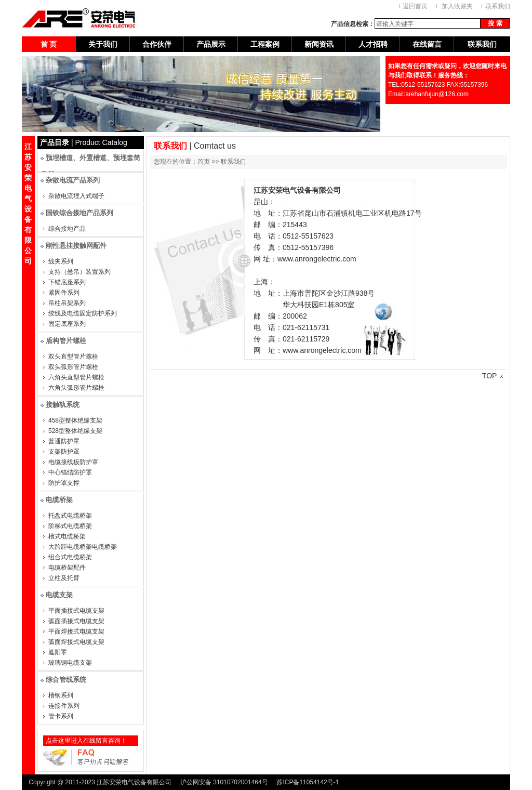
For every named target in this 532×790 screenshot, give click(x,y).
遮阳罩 (58, 652)
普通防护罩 (64, 441)
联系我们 (498, 6)
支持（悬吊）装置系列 (79, 272)
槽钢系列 (61, 695)
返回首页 (415, 6)
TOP (493, 376)
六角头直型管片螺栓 (76, 377)
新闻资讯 (319, 44)
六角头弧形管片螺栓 (76, 388)
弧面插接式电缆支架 (76, 621)
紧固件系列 (64, 293)
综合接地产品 (67, 229)
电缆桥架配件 (67, 568)
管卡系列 (61, 716)
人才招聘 (373, 44)
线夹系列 (61, 261)
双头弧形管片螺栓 (73, 367)
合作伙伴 (157, 44)
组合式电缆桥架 (70, 557)
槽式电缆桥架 (67, 536)
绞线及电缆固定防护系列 (83, 313)
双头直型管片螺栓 (73, 357)
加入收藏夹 (457, 6)
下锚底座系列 (67, 282)
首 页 (49, 44)
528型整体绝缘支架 (75, 431)
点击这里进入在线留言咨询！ (86, 741)
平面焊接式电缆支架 (76, 631)
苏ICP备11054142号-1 (308, 782)
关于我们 (103, 44)
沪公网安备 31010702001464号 (224, 782)
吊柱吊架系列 (67, 303)
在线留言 (427, 44)
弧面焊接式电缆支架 (76, 642)
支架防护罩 (64, 452)
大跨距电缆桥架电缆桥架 (83, 547)
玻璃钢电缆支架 (70, 663)
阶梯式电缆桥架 (70, 526)
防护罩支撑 (64, 483)
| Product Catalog (84, 142)
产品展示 (211, 44)
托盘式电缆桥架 (70, 516)
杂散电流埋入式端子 (76, 196)
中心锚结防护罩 (70, 472)
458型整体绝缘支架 (75, 420)
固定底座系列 (67, 324)
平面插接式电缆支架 (76, 611)
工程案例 (265, 44)
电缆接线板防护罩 (73, 462)
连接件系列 (64, 706)
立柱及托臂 (64, 578)
